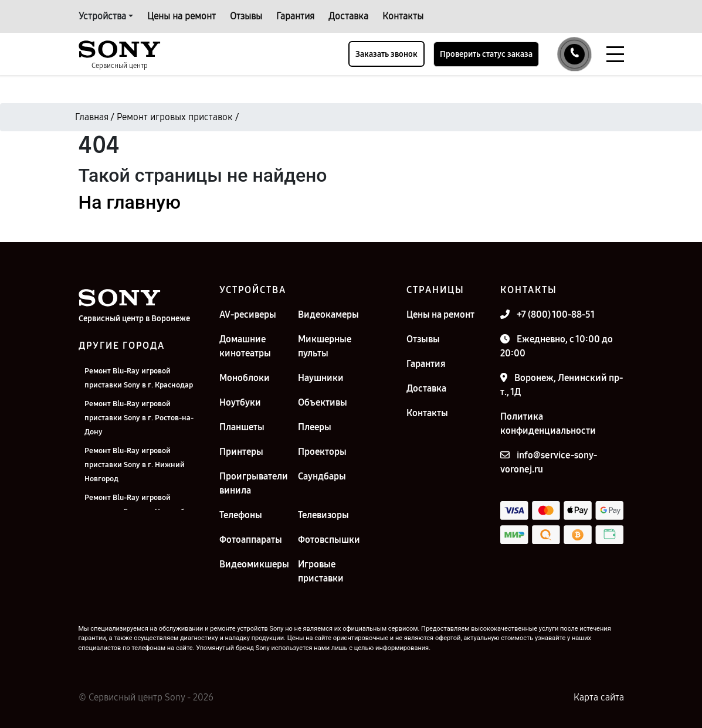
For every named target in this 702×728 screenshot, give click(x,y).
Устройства (102, 16)
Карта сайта (599, 697)
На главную (130, 202)
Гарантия (295, 16)
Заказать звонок (386, 54)
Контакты (403, 16)
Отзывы (246, 16)
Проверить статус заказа (486, 54)
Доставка (348, 16)
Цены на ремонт (182, 16)
